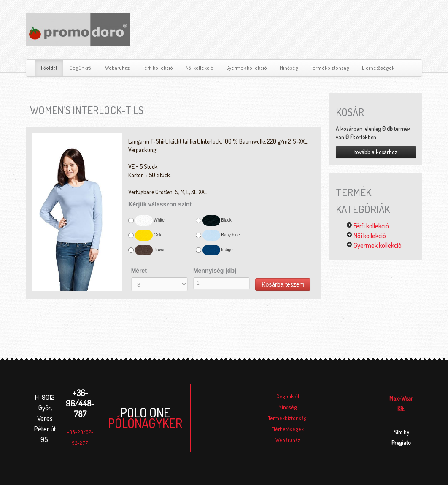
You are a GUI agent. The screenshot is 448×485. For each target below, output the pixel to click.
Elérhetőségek (378, 68)
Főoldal (49, 68)
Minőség (289, 68)
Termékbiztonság (330, 68)
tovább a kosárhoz (376, 152)
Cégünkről (81, 68)
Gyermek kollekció (247, 68)
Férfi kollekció (158, 68)
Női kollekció (200, 68)
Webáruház (117, 68)
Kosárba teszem (283, 284)
